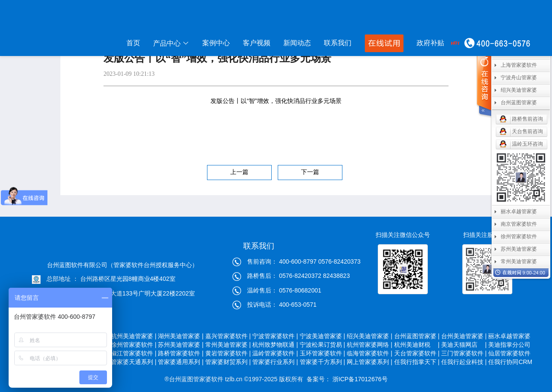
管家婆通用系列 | (181, 362)
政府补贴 (430, 43)
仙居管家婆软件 (510, 353)
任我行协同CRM (510, 362)
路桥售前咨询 (527, 119)
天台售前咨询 (527, 131)
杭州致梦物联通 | (275, 345)
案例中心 (216, 43)
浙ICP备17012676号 (359, 379)
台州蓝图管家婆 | (417, 336)
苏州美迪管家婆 (519, 249)
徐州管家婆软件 (519, 236)
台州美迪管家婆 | (464, 336)
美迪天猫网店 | (464, 345)
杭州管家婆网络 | (370, 345)
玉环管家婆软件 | (323, 353)
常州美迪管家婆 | (228, 345)
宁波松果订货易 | (323, 345)
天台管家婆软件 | (417, 353)
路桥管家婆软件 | (181, 353)
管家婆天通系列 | (134, 362)
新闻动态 (297, 43)
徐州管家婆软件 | (134, 345)
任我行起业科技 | (464, 362)
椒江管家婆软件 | (134, 353)
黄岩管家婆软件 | (228, 353)
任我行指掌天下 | (417, 362)
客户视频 (257, 43)
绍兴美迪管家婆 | (370, 336)
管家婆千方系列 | (323, 362)
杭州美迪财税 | (417, 345)
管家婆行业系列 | (275, 362)
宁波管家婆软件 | (275, 336)
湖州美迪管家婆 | (181, 336)
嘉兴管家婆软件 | (228, 336)
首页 (133, 43)
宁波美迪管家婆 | (323, 336)
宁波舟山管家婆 (519, 78)
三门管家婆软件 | (464, 353)
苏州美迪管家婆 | (181, 345)
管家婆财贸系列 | (228, 362)
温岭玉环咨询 (527, 144)
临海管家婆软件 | (370, 353)
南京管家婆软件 (519, 224)
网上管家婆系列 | (370, 362)
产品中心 (171, 43)
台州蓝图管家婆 (519, 103)
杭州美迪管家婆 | (134, 336)
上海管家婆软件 (519, 65)
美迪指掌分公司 (510, 345)
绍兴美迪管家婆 (519, 90)
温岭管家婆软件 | (275, 353)
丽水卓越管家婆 (510, 336)
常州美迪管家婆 (519, 261)
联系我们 (338, 43)
